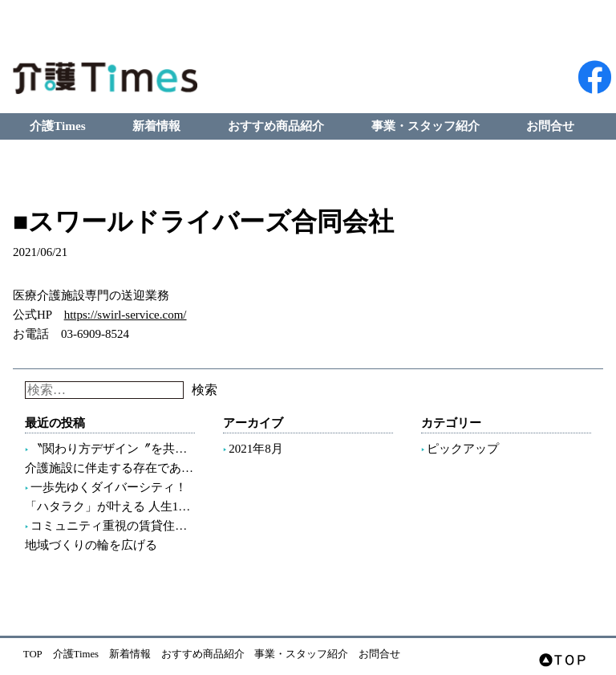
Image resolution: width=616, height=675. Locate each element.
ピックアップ (463, 449)
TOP (33, 654)
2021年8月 (256, 449)
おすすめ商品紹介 (276, 126)
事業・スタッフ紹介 (426, 126)
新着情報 (156, 126)
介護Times (58, 126)
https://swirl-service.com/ (126, 315)
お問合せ (550, 126)
